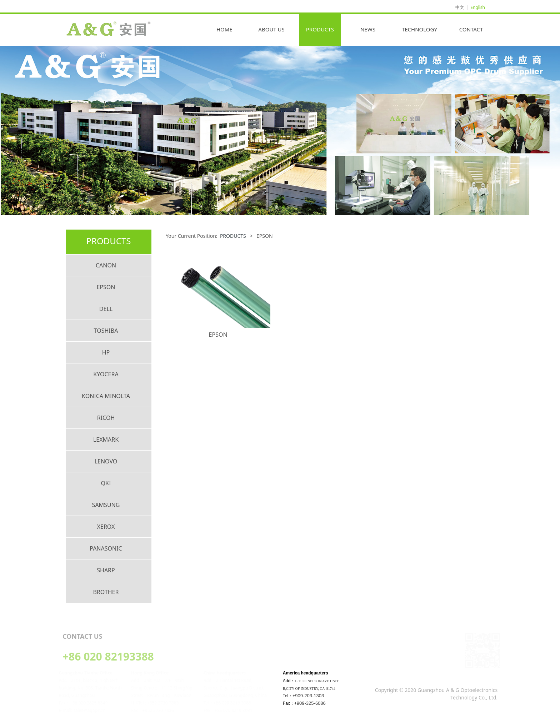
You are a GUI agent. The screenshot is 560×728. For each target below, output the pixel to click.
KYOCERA (106, 374)
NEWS (368, 29)
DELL (106, 309)
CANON (106, 265)
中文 (460, 7)
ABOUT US (271, 29)
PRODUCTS (320, 29)
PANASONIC (106, 548)
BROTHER (106, 592)
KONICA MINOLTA (106, 396)
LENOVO (106, 461)
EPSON (106, 287)
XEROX (106, 527)
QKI (106, 483)
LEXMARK (106, 440)
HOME (224, 29)
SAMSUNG (106, 505)
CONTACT (471, 29)
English (478, 7)
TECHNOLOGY (419, 29)
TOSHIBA (106, 331)
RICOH (106, 418)
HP (106, 352)
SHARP (106, 570)
